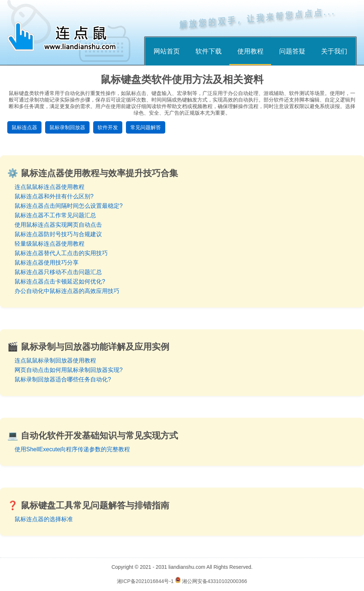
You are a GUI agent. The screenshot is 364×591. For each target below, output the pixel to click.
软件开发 (108, 127)
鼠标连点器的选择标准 (44, 519)
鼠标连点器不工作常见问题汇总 (55, 215)
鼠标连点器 (24, 127)
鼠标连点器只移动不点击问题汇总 (58, 272)
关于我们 (334, 51)
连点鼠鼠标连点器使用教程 (50, 187)
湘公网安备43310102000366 (215, 581)
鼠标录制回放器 (67, 127)
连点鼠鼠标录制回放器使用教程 (55, 360)
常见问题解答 (146, 127)
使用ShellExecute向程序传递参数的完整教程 (72, 449)
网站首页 (167, 51)
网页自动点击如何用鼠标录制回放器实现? (69, 370)
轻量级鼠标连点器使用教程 (50, 244)
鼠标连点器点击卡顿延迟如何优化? (60, 281)
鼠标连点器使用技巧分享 (47, 263)
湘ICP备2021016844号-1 (145, 581)
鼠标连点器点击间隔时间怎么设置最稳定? (69, 206)
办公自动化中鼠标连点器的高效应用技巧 (67, 291)
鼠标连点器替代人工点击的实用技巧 (61, 253)
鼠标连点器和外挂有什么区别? (54, 196)
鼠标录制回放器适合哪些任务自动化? (63, 379)
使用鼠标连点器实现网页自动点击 (58, 225)
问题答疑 (292, 51)
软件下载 (209, 51)
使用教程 (250, 51)
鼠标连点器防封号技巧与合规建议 (58, 234)
